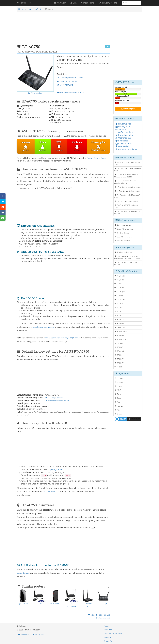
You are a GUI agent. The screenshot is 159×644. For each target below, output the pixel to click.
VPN (73, 3)
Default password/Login (70, 78)
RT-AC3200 (120, 311)
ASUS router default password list (55, 401)
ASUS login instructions (55, 398)
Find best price (128, 109)
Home (21, 9)
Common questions (126, 149)
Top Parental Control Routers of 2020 (127, 196)
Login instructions (67, 81)
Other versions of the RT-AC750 (70, 92)
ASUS (38, 9)
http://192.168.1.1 (56, 469)
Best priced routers (122, 225)
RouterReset (24, 3)
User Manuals (65, 85)
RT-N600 (119, 284)
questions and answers (44, 327)
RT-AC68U (119, 323)
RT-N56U (119, 363)
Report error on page (99, 616)
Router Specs (123, 124)
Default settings (124, 132)
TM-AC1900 (120, 327)
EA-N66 (118, 343)
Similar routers (123, 144)
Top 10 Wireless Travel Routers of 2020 (128, 170)
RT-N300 (119, 296)
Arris (117, 402)
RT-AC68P (119, 288)
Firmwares (122, 141)
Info (30, 9)
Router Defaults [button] (109, 3)
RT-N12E (119, 347)
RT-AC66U (119, 351)
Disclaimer (108, 637)
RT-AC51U (119, 315)
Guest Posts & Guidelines (113, 634)
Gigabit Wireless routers (124, 229)
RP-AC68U (119, 300)
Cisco (118, 398)
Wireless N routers (122, 233)
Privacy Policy (109, 641)
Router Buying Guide (97, 158)
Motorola (119, 406)
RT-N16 (118, 367)
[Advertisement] (63, 29)
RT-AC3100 (120, 304)
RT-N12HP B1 (120, 339)
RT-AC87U (119, 319)
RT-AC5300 (120, 292)
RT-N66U (119, 359)
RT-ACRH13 (120, 276)
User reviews (123, 146)
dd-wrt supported (122, 241)
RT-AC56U (119, 335)
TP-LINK (119, 378)
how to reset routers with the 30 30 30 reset (61, 338)
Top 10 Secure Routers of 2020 (127, 201)
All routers (60, 3)
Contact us (108, 630)
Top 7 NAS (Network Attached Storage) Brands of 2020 (126, 176)
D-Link (118, 414)
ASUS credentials (50, 492)
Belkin (118, 394)
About (106, 626)
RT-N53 (118, 355)
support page (23, 573)
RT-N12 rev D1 (121, 331)
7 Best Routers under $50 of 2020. (128, 187)
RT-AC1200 (120, 308)
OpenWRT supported (123, 237)
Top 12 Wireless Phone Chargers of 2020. (127, 263)
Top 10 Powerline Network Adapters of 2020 (125, 182)
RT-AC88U (119, 280)
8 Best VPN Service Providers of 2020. (127, 163)
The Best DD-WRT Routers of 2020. (126, 206)
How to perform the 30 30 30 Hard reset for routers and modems (127, 257)
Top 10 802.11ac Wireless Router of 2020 (127, 213)
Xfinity (118, 410)
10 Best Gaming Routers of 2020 (127, 191)
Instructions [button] (88, 3)
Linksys (118, 386)
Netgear (119, 382)
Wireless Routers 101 (123, 252)
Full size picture (35, 93)
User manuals (123, 138)
